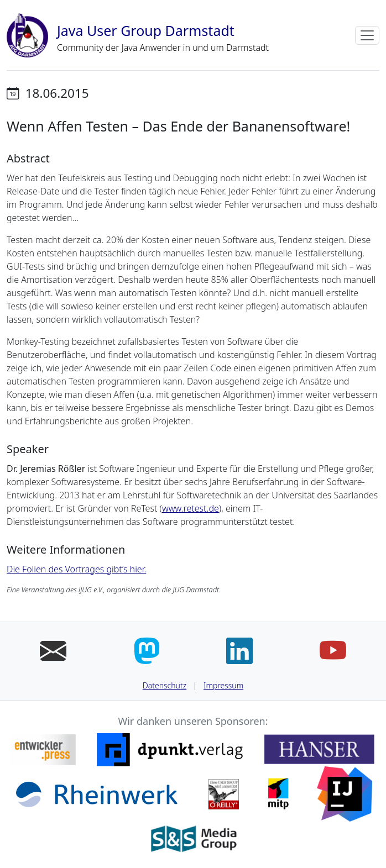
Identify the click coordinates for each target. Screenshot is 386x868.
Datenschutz (165, 685)
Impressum (223, 685)
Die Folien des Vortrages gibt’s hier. (76, 569)
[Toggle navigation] (367, 35)
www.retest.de (191, 508)
